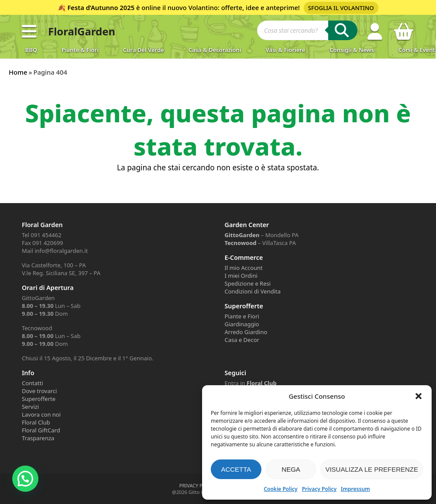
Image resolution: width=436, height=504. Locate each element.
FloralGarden (82, 31)
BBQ (31, 50)
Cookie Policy (280, 489)
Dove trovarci (39, 391)
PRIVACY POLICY (198, 485)
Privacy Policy (319, 489)
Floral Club (36, 422)
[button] (419, 396)
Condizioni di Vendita (253, 291)
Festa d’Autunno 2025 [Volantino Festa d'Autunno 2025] (101, 7)
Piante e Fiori (242, 316)
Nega (291, 469)
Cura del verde (144, 50)
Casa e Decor (242, 340)
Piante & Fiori (80, 50)
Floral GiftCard (41, 430)
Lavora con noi (41, 414)
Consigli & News (352, 50)
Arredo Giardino (246, 332)
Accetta (236, 469)
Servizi (30, 407)
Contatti (33, 383)
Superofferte (39, 399)
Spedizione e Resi (248, 283)
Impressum (355, 489)
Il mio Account (244, 268)
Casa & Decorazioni (215, 50)
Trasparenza (38, 438)
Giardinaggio (242, 324)
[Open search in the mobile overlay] (307, 31)
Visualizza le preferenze (372, 469)
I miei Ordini (241, 276)
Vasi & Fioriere (286, 50)
